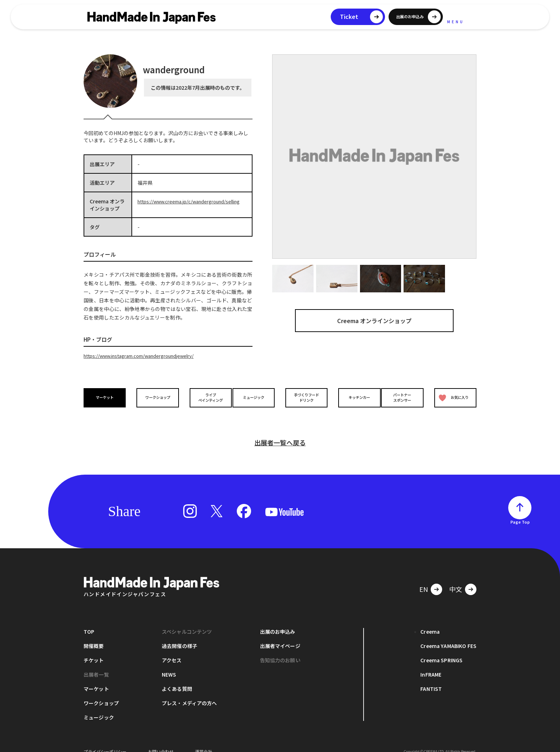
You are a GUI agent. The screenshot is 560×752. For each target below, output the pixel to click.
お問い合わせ (161, 741)
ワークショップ (156, 397)
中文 (456, 579)
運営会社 (204, 741)
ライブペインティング (206, 397)
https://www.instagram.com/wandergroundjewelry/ (145, 356)
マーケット (106, 397)
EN (424, 579)
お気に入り (452, 397)
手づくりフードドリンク (305, 397)
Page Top (520, 511)
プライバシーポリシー (105, 741)
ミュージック (255, 397)
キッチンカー (354, 397)
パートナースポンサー (404, 397)
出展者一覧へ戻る (280, 432)
